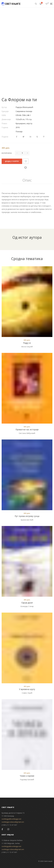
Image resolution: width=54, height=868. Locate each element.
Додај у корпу (12, 161)
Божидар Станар (27, 606)
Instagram (8, 829)
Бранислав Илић (27, 520)
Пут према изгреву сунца (27, 516)
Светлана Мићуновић (27, 433)
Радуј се (27, 343)
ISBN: (4, 115)
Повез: (4, 123)
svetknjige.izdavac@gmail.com (13, 822)
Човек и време (27, 776)
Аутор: (4, 107)
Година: (5, 127)
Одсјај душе (27, 603)
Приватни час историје (27, 429)
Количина (7, 153)
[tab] (27, 180)
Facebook (2, 829)
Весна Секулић (27, 347)
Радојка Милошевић (24, 107)
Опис (27, 180)
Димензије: (6, 119)
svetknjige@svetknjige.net (11, 819)
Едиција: (5, 111)
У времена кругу (27, 689)
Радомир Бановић (27, 779)
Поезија (19, 132)
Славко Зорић (27, 693)
